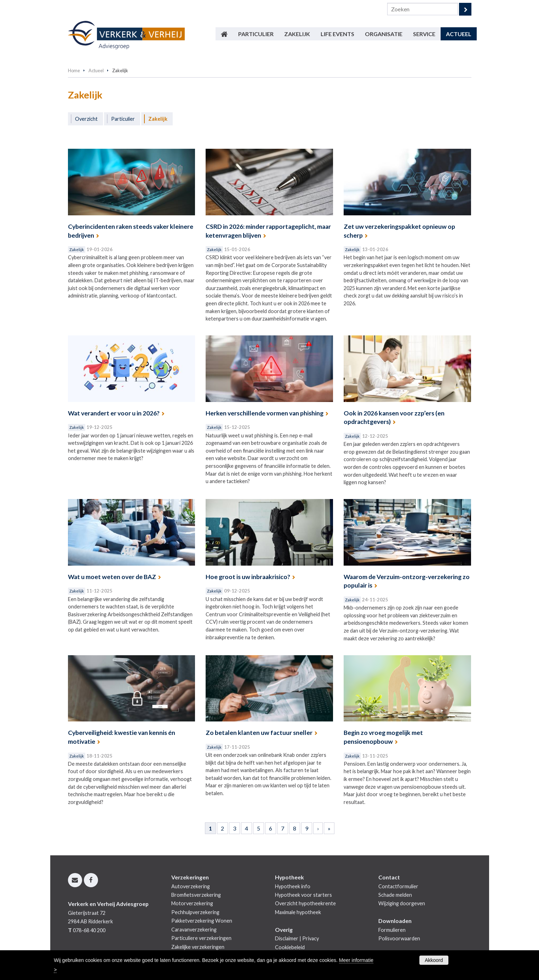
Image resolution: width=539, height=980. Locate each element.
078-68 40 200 (89, 930)
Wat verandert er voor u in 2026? (114, 413)
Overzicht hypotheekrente (305, 903)
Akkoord (434, 960)
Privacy (311, 938)
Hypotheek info (293, 886)
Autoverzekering (191, 886)
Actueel (96, 70)
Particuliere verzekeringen (201, 938)
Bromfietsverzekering (196, 895)
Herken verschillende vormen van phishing (265, 413)
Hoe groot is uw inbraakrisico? (248, 577)
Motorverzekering (192, 903)
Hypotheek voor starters (303, 895)
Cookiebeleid (290, 947)
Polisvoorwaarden (399, 938)
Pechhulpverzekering (195, 912)
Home (74, 70)
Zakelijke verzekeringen (198, 947)
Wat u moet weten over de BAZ (112, 577)
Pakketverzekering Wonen (202, 921)
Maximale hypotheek (298, 912)
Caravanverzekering (194, 930)
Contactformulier (398, 886)
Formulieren (392, 930)
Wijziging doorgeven (402, 903)
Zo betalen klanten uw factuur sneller (259, 733)
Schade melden (395, 895)
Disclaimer (287, 938)
